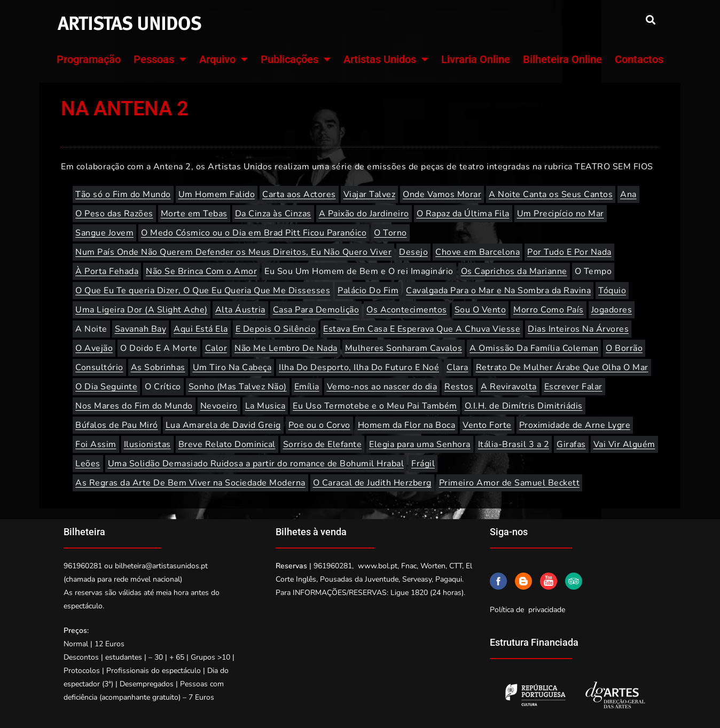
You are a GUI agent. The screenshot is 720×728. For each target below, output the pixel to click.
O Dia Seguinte (106, 387)
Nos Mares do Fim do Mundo (134, 406)
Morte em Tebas (194, 214)
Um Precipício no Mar (561, 214)
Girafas (571, 444)
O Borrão (624, 348)
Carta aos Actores (299, 194)
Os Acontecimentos (407, 310)
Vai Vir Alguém (624, 444)
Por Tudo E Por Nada (569, 252)
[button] (650, 19)
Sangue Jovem (104, 233)
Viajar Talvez (370, 194)
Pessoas (160, 59)
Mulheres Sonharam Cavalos (404, 348)
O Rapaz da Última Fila (463, 214)
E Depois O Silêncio (276, 329)
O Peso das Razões (114, 214)
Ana (628, 194)
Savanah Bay (141, 329)
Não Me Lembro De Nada (286, 348)
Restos (459, 387)
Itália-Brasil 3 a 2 (514, 444)
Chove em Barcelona (478, 252)
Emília (307, 387)
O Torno (390, 233)
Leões (88, 464)
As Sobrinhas (158, 367)
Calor (216, 348)
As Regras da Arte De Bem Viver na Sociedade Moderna (190, 483)
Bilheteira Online (562, 59)
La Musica (265, 406)
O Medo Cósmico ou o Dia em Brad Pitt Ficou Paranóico (254, 233)
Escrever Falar (573, 387)
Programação (89, 59)
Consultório (99, 367)
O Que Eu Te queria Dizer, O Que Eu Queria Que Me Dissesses (203, 291)
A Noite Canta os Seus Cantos (551, 194)
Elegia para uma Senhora (420, 444)
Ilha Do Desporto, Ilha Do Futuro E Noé (359, 367)
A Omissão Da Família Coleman (534, 348)
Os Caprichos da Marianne (514, 271)
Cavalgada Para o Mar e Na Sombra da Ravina (498, 291)
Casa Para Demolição (316, 310)
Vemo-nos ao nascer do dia (382, 387)
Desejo (413, 252)
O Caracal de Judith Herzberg (372, 483)
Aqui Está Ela (201, 329)
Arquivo (224, 59)
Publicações (296, 59)
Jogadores (612, 310)
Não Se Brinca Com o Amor (201, 271)
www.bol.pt (378, 566)
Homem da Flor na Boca (407, 425)
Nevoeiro (219, 406)
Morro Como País (549, 310)
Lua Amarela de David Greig (223, 425)
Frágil (423, 464)
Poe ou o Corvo (319, 425)
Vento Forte (487, 425)
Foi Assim (96, 444)
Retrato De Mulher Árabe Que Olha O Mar (562, 367)
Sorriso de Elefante (323, 444)
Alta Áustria (240, 310)
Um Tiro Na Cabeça (232, 367)
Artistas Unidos (386, 59)
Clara (457, 367)
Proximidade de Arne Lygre (575, 425)
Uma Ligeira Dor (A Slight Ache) (142, 310)
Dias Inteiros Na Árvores (578, 329)
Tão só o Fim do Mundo (123, 194)
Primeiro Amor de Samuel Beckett (510, 483)
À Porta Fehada (107, 271)
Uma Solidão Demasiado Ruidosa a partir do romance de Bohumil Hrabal (256, 464)
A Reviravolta (509, 387)
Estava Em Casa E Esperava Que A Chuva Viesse (422, 329)
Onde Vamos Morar (442, 194)
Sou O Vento (480, 310)
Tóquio (612, 291)
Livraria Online (476, 59)
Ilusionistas (147, 444)
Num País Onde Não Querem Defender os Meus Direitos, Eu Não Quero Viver (233, 252)
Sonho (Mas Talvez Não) (238, 387)
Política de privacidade (527, 610)
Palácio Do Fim (368, 291)
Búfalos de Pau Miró (117, 425)
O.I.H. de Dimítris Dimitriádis (524, 406)
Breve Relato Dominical (227, 444)
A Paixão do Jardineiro (364, 214)
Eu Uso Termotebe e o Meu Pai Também (375, 406)
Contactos (639, 59)
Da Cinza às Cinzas (273, 214)
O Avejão (94, 348)
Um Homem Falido (217, 194)
